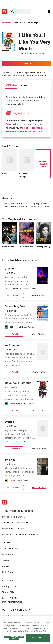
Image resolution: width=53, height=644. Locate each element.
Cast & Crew (19, 23)
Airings (24, 85)
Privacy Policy (9, 586)
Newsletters (8, 555)
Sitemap (6, 560)
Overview (7, 23)
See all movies (35, 260)
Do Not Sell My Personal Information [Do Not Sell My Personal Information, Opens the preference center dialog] (14, 638)
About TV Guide (10, 549)
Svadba (9, 422)
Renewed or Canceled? (14, 529)
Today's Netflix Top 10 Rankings (18, 511)
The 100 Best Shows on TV (15, 523)
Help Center (8, 572)
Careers (6, 566)
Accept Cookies (38, 638)
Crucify (9, 269)
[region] (26, 630)
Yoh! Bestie (12, 345)
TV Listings (33, 23)
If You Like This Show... (13, 517)
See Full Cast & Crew (43, 164)
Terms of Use (9, 592)
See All (32, 219)
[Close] (50, 619)
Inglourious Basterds (18, 383)
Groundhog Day (15, 306)
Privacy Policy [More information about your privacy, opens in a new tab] (42, 631)
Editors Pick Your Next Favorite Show (20, 535)
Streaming (11, 85)
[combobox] (20, 12)
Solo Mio (10, 460)
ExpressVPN (12, 124)
